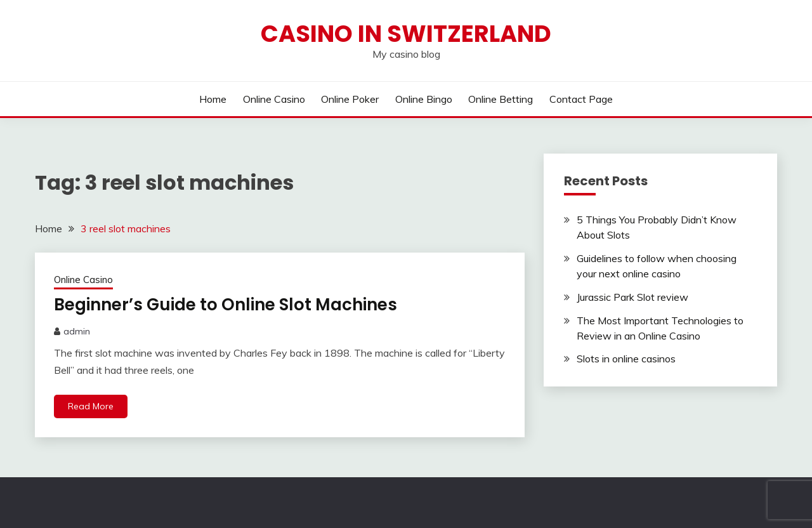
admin (77, 331)
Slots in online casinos (626, 359)
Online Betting (501, 99)
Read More (91, 406)
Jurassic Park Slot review (632, 297)
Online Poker (350, 99)
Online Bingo (424, 99)
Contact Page (581, 99)
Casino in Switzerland (406, 34)
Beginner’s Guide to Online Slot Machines (226, 305)
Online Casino (274, 99)
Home (213, 99)
